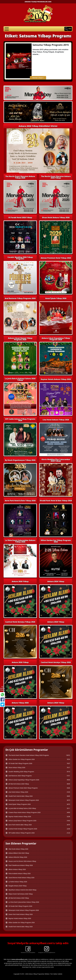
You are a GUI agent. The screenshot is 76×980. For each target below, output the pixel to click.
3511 (68, 808)
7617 (68, 767)
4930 (68, 780)
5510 (68, 772)
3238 (68, 817)
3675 (68, 800)
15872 (68, 755)
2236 (68, 829)
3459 (68, 812)
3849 (68, 796)
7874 (68, 759)
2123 (68, 833)
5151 (68, 776)
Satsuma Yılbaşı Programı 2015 (51, 45)
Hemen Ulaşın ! (38, 78)
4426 (68, 788)
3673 (68, 804)
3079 (68, 825)
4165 (68, 792)
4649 (68, 784)
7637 (68, 763)
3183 (68, 821)
